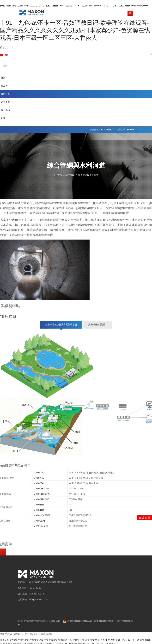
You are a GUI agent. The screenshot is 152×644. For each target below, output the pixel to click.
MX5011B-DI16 (42, 489)
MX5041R (39, 510)
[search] (15, 66)
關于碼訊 (7, 110)
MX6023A (39, 483)
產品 (4, 86)
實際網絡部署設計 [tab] (97, 325)
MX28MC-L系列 (42, 515)
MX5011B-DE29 (42, 494)
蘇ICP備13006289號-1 (104, 621)
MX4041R (39, 505)
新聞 (3, 118)
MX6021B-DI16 (42, 499)
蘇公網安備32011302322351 (80, 621)
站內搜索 (0, 62)
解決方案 (6, 94)
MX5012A (39, 473)
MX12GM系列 (41, 526)
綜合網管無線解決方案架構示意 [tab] (61, 325)
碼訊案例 (6, 102)
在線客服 (145, 518)
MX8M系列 (39, 521)
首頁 (3, 78)
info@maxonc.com (39, 599)
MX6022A (39, 478)
